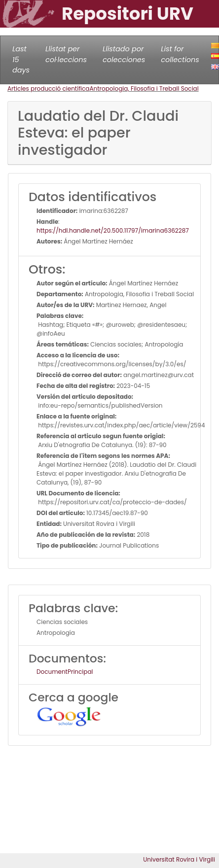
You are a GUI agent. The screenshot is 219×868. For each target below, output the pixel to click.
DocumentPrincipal (65, 672)
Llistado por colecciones (124, 54)
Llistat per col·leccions (66, 54)
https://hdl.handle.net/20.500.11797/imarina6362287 (113, 230)
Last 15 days (21, 59)
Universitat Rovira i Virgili (179, 859)
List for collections (180, 54)
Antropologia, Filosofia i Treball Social (144, 88)
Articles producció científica (48, 88)
